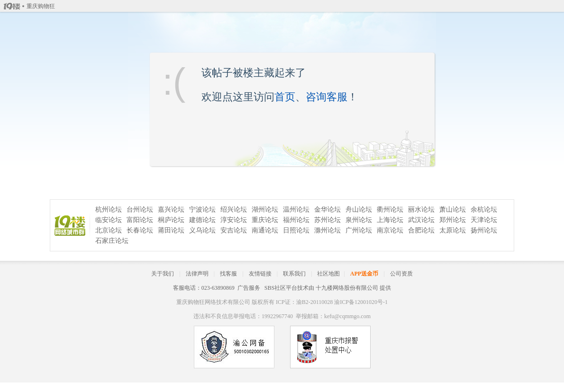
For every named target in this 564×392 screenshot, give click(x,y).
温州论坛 (296, 209)
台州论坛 (140, 209)
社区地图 (328, 274)
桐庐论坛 (171, 220)
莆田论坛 (171, 230)
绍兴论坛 (234, 209)
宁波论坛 (202, 209)
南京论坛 (390, 230)
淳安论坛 (234, 220)
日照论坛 (296, 230)
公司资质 (401, 274)
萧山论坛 (453, 209)
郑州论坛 (453, 220)
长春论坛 (140, 230)
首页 (285, 97)
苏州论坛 (327, 220)
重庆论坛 (265, 220)
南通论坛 (265, 230)
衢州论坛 (390, 209)
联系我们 (294, 274)
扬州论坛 (484, 230)
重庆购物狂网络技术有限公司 (213, 302)
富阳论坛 (140, 220)
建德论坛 (202, 220)
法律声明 (197, 274)
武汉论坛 (421, 220)
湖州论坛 (265, 209)
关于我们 (163, 274)
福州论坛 (296, 220)
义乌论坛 (202, 230)
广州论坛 (359, 230)
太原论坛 (453, 230)
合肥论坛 (421, 230)
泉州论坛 (359, 220)
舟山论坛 (359, 209)
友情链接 (260, 274)
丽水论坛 (421, 209)
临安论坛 (109, 220)
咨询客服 (327, 97)
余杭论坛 (484, 209)
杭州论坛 (109, 209)
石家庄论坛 (112, 241)
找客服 (228, 274)
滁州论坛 (327, 230)
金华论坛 (327, 209)
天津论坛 (484, 220)
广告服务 (249, 288)
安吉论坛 (234, 230)
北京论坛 (109, 230)
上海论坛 (390, 220)
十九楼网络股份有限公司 (347, 288)
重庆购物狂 (41, 6)
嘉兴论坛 (171, 209)
